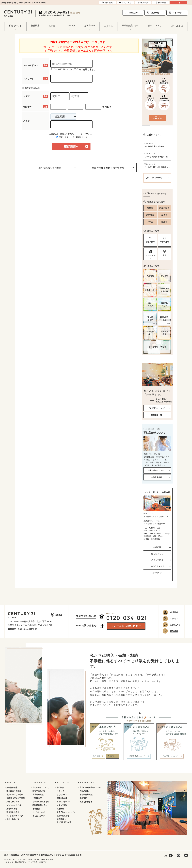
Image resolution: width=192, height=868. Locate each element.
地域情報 (36, 809)
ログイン (174, 619)
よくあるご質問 (39, 816)
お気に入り (133, 13)
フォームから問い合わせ (126, 626)
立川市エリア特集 (14, 791)
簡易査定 (83, 798)
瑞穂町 (150, 208)
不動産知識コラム (40, 805)
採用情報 (60, 809)
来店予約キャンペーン (66, 812)
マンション (150, 256)
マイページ (177, 13)
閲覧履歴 (174, 631)
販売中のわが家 (39, 791)
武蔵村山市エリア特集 (16, 798)
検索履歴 (161, 3)
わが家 (52, 26)
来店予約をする (63, 816)
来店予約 (155, 13)
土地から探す (12, 809)
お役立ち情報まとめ (41, 802)
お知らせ (60, 791)
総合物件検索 (12, 788)
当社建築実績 (38, 795)
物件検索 (97, 756)
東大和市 (150, 215)
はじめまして (157, 554)
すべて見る (157, 178)
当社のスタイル (157, 566)
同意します (62, 137)
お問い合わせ (177, 26)
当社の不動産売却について (91, 788)
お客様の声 (157, 572)
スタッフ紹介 (157, 560)
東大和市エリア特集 (15, 795)
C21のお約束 (62, 798)
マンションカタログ (15, 816)
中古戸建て (164, 242)
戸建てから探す (13, 802)
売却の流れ (84, 791)
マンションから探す (15, 805)
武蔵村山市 (164, 208)
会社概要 (157, 547)
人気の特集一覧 (13, 819)
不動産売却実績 (86, 795)
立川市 (164, 215)
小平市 (150, 222)
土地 (164, 256)
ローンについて (39, 812)
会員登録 (108, 26)
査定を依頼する (86, 802)
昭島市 (164, 222)
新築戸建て (150, 242)
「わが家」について (41, 788)
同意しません (80, 137)
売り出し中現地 (13, 812)
